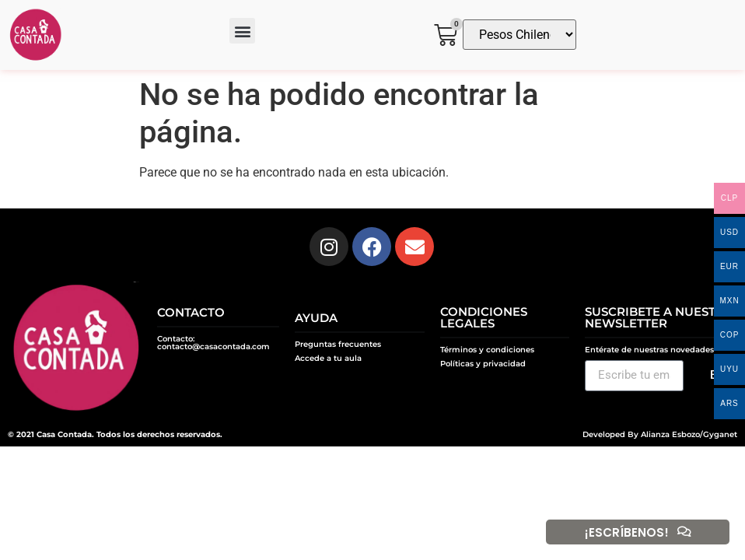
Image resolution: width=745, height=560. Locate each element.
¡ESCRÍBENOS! (625, 532)
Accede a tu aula (328, 358)
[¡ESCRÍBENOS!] (684, 532)
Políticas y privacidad (483, 364)
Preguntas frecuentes (338, 344)
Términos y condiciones (487, 350)
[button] (242, 31)
